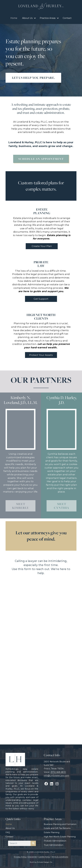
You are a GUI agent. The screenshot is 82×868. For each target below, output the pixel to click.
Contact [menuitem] (67, 18)
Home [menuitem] (14, 18)
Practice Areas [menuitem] (48, 18)
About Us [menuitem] (27, 18)
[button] (35, 18)
